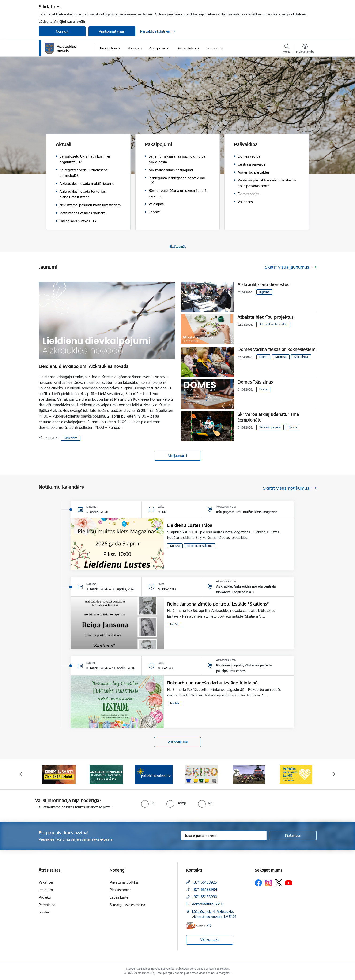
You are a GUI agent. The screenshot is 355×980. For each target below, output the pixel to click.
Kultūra (175, 546)
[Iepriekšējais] (21, 774)
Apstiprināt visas (112, 31)
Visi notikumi (178, 742)
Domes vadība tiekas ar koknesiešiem (277, 349)
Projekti (45, 897)
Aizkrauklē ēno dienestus (263, 285)
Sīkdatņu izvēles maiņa (127, 905)
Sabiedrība (71, 438)
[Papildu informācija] (209, 926)
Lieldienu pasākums (200, 546)
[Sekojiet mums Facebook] (258, 883)
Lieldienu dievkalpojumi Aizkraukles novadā (84, 366)
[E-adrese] (196, 926)
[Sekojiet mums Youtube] (289, 883)
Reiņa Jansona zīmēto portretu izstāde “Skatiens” (218, 604)
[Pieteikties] (293, 836)
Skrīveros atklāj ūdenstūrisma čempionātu (268, 417)
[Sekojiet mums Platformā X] (279, 883)
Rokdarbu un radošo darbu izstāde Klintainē (212, 683)
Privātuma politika (124, 882)
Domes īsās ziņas (255, 382)
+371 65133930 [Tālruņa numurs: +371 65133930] (205, 897)
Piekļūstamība (121, 890)
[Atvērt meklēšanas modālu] (287, 49)
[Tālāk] (334, 774)
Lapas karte (119, 897)
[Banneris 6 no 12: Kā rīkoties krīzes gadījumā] (296, 774)
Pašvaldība (47, 905)
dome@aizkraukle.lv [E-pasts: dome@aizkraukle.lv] (208, 904)
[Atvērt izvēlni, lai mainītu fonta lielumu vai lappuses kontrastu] (305, 49)
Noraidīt (62, 31)
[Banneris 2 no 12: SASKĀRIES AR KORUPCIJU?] (106, 774)
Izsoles (44, 912)
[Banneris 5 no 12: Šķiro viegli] (249, 774)
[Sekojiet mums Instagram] (268, 883)
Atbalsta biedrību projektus (266, 317)
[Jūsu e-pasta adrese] (224, 836)
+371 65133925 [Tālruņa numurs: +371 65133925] (204, 882)
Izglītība (264, 292)
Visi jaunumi (177, 456)
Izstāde (175, 624)
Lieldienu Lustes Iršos (190, 525)
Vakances (46, 882)
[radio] (148, 803)
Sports (293, 427)
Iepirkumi (46, 890)
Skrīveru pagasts (270, 427)
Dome (263, 357)
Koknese (281, 357)
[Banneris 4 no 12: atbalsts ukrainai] (201, 774)
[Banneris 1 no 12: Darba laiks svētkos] (59, 774)
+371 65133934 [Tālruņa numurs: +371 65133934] (205, 889)
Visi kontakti (210, 940)
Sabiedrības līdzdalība (273, 324)
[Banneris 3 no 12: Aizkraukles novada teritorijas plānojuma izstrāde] (154, 774)
